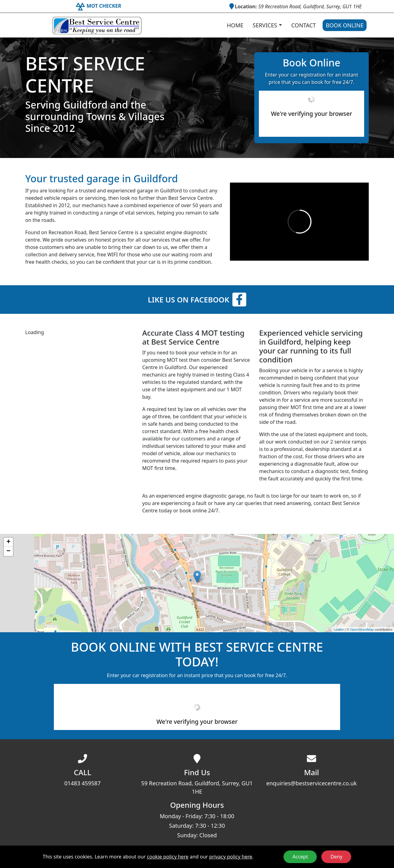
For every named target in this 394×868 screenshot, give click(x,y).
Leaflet (339, 629)
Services (265, 25)
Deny (336, 857)
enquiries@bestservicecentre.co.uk (312, 783)
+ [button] (8, 542)
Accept (300, 857)
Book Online (345, 25)
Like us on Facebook (197, 300)
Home (235, 25)
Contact (304, 25)
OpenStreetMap (362, 629)
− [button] (8, 551)
